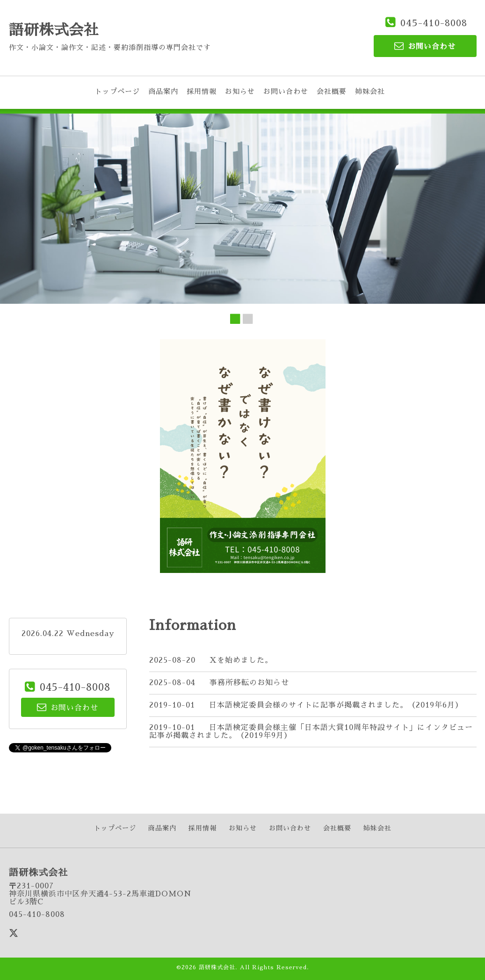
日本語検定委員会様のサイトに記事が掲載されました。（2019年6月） (336, 705)
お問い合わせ (286, 91)
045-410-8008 (434, 23)
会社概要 (332, 91)
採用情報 (202, 91)
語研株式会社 (54, 30)
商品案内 (163, 91)
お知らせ (240, 91)
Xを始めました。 (241, 660)
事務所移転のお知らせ (249, 683)
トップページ (117, 91)
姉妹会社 (370, 91)
